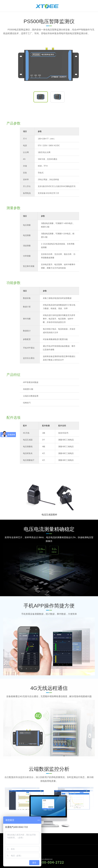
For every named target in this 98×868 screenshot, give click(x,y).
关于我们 (10, 850)
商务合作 (10, 839)
